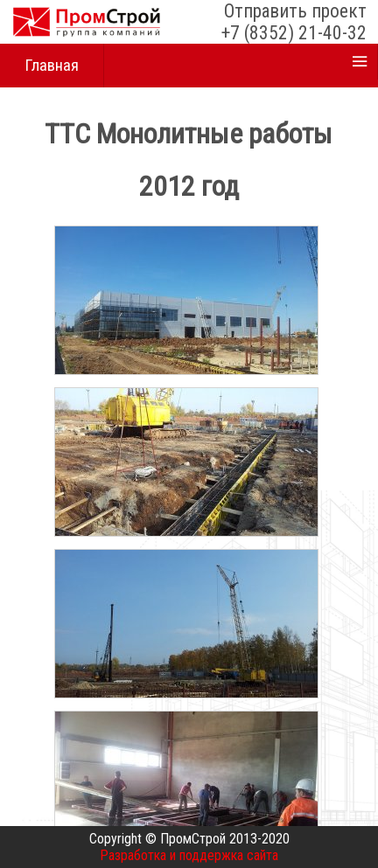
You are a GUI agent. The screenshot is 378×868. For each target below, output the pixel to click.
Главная (52, 66)
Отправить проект (295, 11)
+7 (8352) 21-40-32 (294, 33)
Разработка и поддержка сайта (189, 855)
